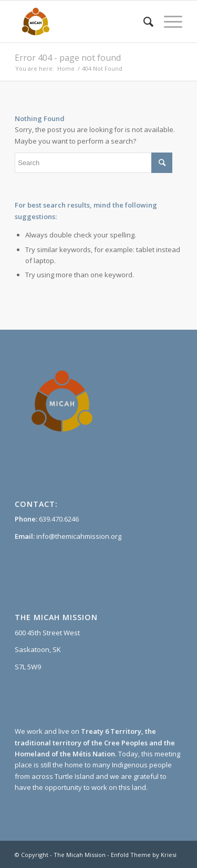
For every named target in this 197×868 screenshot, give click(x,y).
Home (66, 68)
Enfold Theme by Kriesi (144, 855)
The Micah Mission (80, 855)
